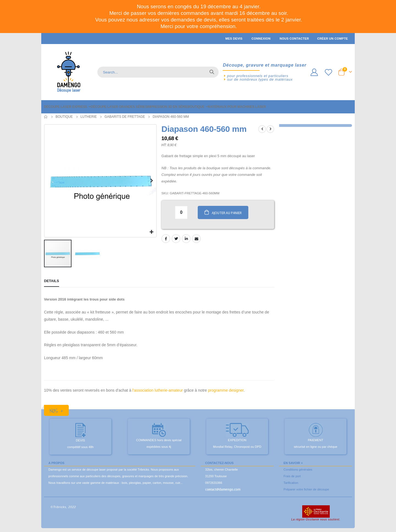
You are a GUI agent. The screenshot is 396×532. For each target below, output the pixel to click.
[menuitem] (67, 107)
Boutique (64, 117)
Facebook (166, 239)
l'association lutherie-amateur (158, 389)
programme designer (226, 389)
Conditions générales (298, 469)
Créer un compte (332, 39)
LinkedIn (186, 239)
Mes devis (234, 39)
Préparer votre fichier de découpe (306, 489)
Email (196, 239)
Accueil (46, 117)
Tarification (291, 482)
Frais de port (292, 475)
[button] (151, 231)
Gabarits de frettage (125, 117)
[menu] (198, 107)
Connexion (261, 39)
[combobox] (158, 72)
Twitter (176, 239)
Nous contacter (294, 39)
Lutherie (89, 117)
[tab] (52, 281)
